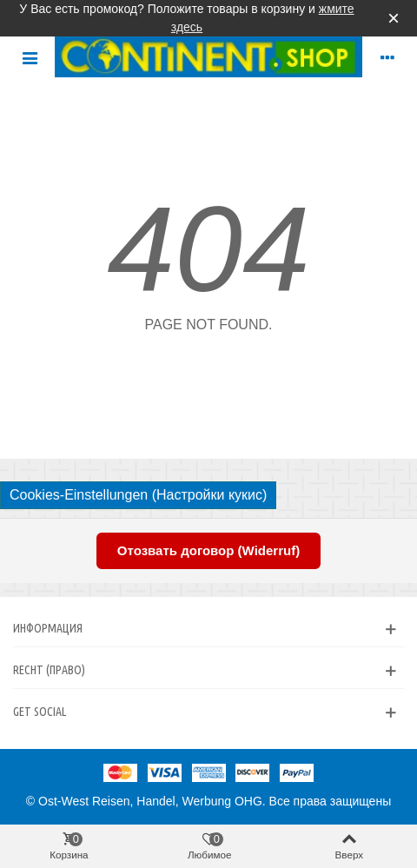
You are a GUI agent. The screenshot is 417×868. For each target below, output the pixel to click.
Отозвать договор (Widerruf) (208, 550)
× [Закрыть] (394, 18)
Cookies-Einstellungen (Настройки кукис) (138, 495)
